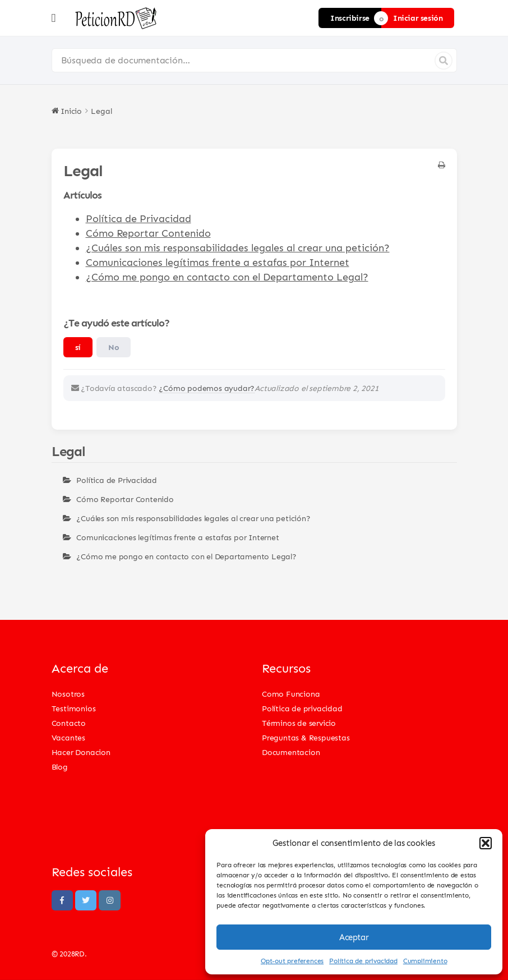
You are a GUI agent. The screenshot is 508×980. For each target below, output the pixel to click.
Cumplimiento (425, 961)
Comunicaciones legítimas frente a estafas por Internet (218, 262)
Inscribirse (350, 18)
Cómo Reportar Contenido (148, 233)
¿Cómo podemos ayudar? (207, 388)
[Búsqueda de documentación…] (254, 60)
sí (78, 347)
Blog (60, 767)
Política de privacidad (363, 961)
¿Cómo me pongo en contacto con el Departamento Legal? (227, 277)
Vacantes (68, 737)
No (114, 347)
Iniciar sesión (418, 18)
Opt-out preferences (292, 961)
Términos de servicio (299, 723)
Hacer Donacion (81, 752)
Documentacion (291, 752)
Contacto (69, 723)
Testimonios (74, 708)
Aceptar (354, 937)
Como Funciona (291, 694)
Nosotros (68, 694)
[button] (486, 843)
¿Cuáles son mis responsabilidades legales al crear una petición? (238, 248)
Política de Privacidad (138, 218)
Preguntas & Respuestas (306, 737)
